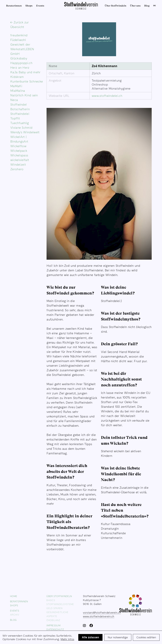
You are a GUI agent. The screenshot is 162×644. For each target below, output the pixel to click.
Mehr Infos (67, 639)
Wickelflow (18, 146)
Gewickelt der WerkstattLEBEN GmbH (22, 49)
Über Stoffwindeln (116, 6)
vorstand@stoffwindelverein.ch (102, 613)
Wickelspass (19, 155)
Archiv (15, 615)
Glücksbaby (19, 58)
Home (14, 596)
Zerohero (17, 169)
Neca (14, 100)
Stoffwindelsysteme (60, 604)
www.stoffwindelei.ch (107, 96)
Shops (29, 6)
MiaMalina (18, 91)
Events (40, 6)
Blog (147, 6)
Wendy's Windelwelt (25, 132)
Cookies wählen (146, 637)
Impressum (53, 625)
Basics (51, 600)
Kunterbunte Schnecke (27, 81)
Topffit (15, 118)
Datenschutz (55, 629)
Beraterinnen (14, 6)
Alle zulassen (90, 637)
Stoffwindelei (20, 114)
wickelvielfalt (20, 160)
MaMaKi (16, 86)
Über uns (135, 6)
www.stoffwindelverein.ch (99, 616)
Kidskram (17, 77)
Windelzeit (18, 165)
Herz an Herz (20, 68)
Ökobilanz (53, 620)
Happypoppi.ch (21, 63)
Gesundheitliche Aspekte (57, 614)
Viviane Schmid (21, 128)
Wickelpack (19, 151)
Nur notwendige (118, 637)
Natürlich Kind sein (24, 95)
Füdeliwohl (18, 40)
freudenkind (19, 35)
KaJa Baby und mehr (25, 72)
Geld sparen (54, 608)
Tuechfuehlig (20, 123)
